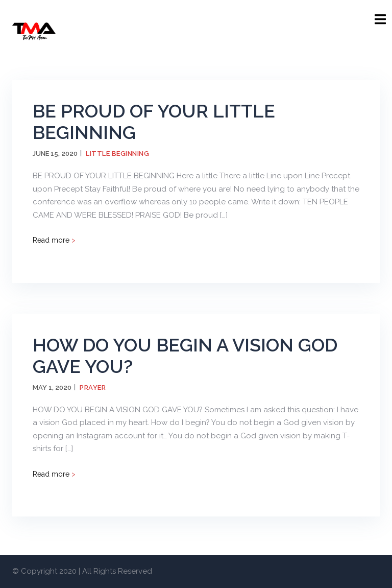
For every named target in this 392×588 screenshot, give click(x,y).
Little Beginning (117, 154)
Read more (54, 240)
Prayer (93, 387)
